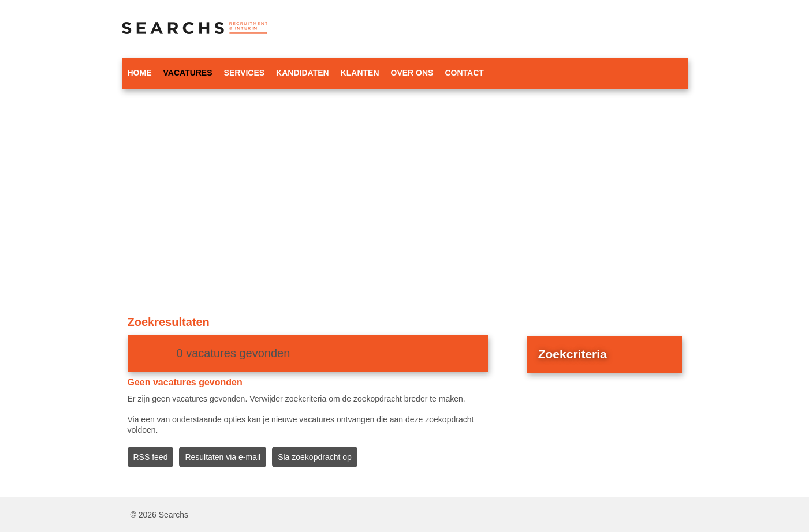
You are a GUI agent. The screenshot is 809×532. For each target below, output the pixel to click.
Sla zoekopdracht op (315, 457)
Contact (464, 73)
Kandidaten (303, 73)
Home (140, 73)
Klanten (360, 73)
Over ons (412, 73)
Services (245, 73)
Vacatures (188, 73)
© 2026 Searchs (160, 515)
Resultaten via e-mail (223, 457)
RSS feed (151, 457)
